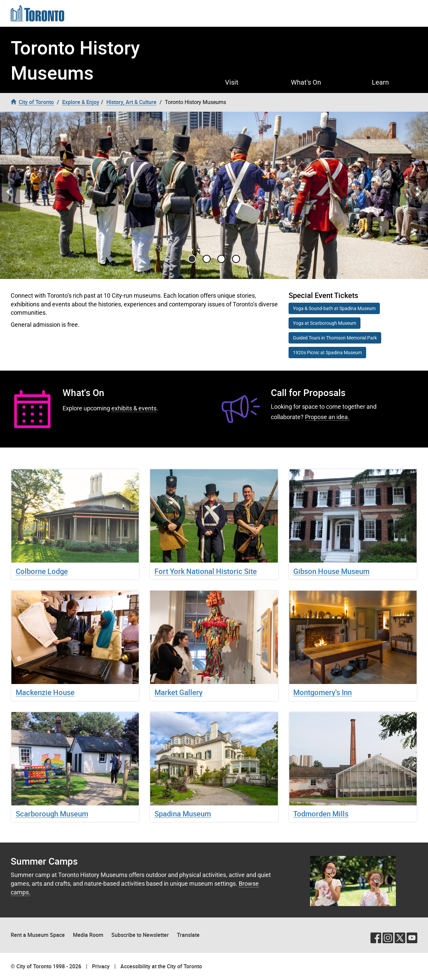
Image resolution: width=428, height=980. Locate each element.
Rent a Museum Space (38, 935)
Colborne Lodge (42, 571)
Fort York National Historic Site (206, 571)
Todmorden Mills (321, 814)
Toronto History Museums (75, 60)
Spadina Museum (183, 814)
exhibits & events (134, 408)
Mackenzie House (45, 692)
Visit (232, 82)
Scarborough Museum (52, 814)
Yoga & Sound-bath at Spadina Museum (334, 308)
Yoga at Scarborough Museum (325, 323)
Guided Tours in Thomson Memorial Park (335, 338)
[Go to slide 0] (192, 259)
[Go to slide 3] (236, 259)
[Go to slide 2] (221, 259)
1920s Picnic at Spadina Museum (327, 353)
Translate (188, 935)
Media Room (88, 935)
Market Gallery (179, 692)
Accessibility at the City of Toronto (161, 966)
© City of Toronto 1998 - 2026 (46, 966)
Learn (380, 82)
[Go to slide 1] (207, 259)
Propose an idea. (327, 417)
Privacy (101, 966)
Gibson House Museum (331, 571)
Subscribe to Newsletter (140, 935)
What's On (306, 82)
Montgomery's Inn (323, 692)
